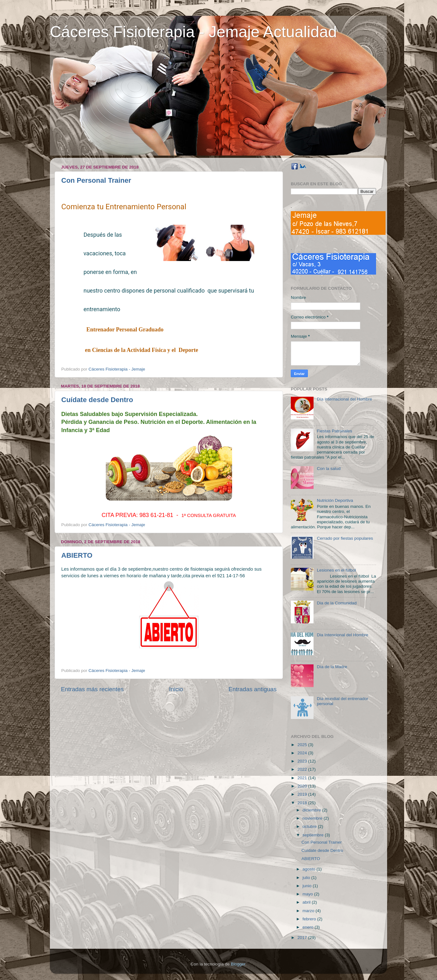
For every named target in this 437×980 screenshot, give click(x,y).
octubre (310, 826)
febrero (310, 919)
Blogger (238, 964)
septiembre (314, 835)
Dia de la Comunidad (337, 603)
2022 (303, 769)
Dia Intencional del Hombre (342, 635)
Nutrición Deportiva (335, 500)
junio (308, 886)
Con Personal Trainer (96, 180)
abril (307, 902)
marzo (309, 911)
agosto (309, 869)
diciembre (312, 810)
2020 (303, 786)
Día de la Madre (332, 667)
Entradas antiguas (253, 689)
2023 (303, 761)
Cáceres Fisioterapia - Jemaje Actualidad (193, 32)
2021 (303, 778)
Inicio (176, 689)
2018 (303, 803)
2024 (303, 753)
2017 (303, 938)
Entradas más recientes (92, 689)
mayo (308, 894)
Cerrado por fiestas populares (345, 538)
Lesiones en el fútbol (336, 570)
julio (307, 878)
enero (308, 927)
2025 (303, 745)
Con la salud (329, 469)
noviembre (313, 818)
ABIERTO (77, 555)
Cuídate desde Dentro (97, 400)
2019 (303, 794)
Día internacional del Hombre (344, 399)
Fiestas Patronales (334, 431)
